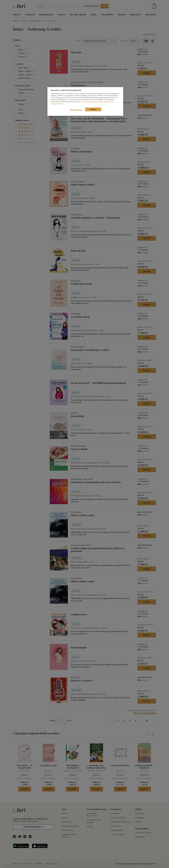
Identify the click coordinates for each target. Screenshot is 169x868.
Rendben (93, 109)
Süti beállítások (76, 110)
